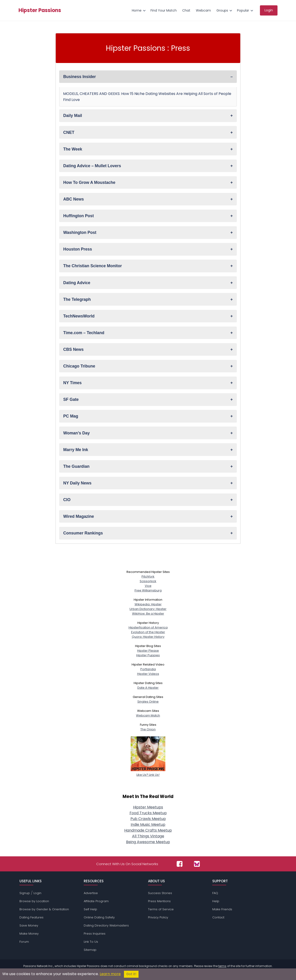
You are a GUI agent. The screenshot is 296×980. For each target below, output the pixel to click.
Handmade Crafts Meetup (148, 830)
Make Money (29, 934)
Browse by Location (34, 901)
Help (216, 901)
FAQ (215, 893)
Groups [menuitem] (222, 10)
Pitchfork (148, 576)
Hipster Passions (40, 10)
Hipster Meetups (148, 807)
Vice (148, 586)
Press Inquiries (95, 934)
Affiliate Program (96, 901)
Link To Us (91, 942)
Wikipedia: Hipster (148, 604)
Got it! (131, 974)
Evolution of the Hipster (148, 632)
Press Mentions (159, 901)
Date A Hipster (148, 688)
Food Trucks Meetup (148, 813)
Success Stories (160, 893)
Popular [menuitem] (243, 10)
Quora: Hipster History (148, 637)
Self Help (90, 909)
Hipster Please (148, 651)
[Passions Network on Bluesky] (197, 864)
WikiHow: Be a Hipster (148, 614)
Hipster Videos (148, 674)
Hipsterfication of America (148, 627)
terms (222, 966)
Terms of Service (161, 909)
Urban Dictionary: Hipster (148, 609)
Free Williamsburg (148, 590)
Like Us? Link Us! (148, 772)
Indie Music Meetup (148, 825)
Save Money (29, 925)
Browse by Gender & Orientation (44, 909)
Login (37, 893)
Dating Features (31, 917)
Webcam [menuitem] (203, 10)
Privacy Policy (158, 917)
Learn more (110, 974)
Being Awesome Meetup (148, 842)
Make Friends (222, 909)
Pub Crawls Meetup (148, 819)
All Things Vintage (148, 836)
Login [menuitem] (269, 10)
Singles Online (148, 702)
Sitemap (90, 950)
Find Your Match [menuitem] (164, 10)
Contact (218, 917)
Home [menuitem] (137, 10)
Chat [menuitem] (186, 10)
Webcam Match (148, 715)
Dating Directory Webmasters (106, 925)
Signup (25, 893)
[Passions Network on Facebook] (180, 864)
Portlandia (148, 669)
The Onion (148, 729)
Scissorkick (148, 581)
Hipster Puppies (148, 655)
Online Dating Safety (99, 917)
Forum (24, 942)
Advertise (91, 893)
